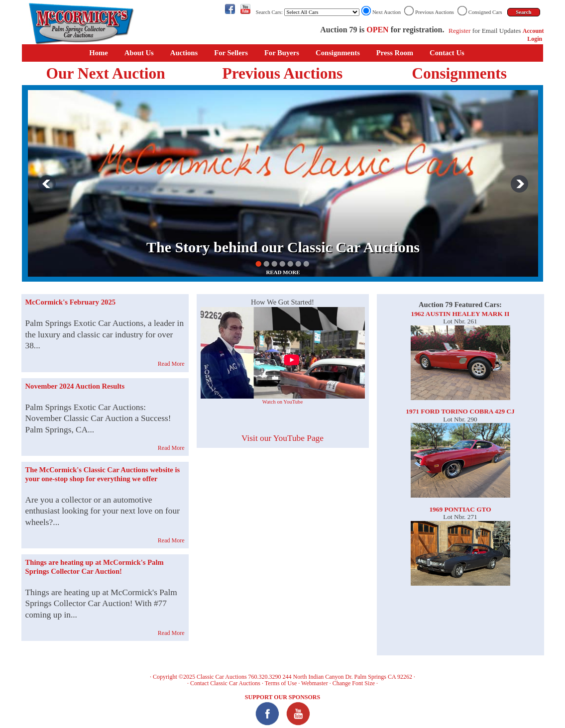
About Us (139, 53)
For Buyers (282, 53)
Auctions (184, 53)
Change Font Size (354, 683)
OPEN (377, 30)
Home (98, 53)
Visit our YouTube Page (282, 438)
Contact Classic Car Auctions (225, 683)
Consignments (338, 53)
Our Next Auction (106, 73)
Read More (171, 364)
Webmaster (315, 683)
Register (459, 31)
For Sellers (231, 53)
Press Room (395, 53)
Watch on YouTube (282, 402)
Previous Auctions (282, 73)
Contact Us (447, 53)
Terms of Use (281, 683)
